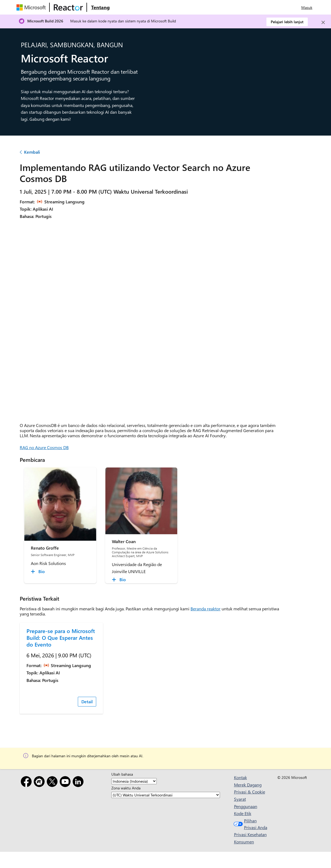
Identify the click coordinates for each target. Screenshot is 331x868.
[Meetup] (40, 783)
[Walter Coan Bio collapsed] (120, 580)
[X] (53, 783)
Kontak (240, 777)
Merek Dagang (248, 785)
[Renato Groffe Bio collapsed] (39, 571)
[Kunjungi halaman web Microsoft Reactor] (68, 7)
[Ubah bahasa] (134, 781)
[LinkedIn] (79, 783)
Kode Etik (243, 813)
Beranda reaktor (205, 609)
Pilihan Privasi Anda (250, 824)
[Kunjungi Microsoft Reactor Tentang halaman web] (100, 7)
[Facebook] (27, 783)
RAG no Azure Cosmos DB (44, 447)
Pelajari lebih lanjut (287, 22)
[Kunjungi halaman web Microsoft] (32, 7)
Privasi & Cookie (250, 792)
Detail (87, 702)
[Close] (323, 22)
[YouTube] (66, 783)
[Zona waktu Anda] (166, 795)
